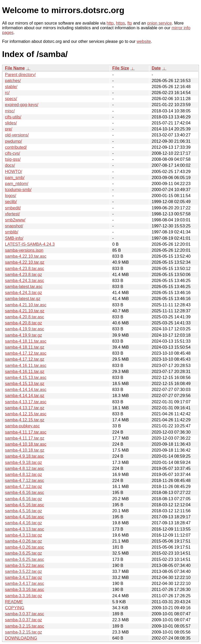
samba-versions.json (24, 250)
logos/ (11, 196)
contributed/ (16, 147)
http (110, 23)
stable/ (11, 87)
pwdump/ (13, 141)
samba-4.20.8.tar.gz (23, 323)
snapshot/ (14, 226)
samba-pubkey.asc (22, 426)
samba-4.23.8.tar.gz (23, 275)
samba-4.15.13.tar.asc (26, 378)
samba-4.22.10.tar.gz (25, 262)
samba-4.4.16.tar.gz (23, 523)
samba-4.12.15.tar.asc (26, 414)
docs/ (10, 165)
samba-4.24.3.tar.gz (23, 293)
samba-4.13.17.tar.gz (25, 408)
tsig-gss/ (13, 159)
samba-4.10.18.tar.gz (25, 450)
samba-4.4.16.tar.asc (24, 517)
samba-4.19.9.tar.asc (24, 329)
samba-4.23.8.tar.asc (24, 269)
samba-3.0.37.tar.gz (23, 620)
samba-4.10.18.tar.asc (26, 444)
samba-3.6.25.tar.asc (24, 559)
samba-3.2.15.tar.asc (24, 626)
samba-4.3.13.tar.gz (23, 535)
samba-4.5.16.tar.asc (24, 505)
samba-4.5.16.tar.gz (23, 511)
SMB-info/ (14, 238)
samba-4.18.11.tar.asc (26, 341)
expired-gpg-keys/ (22, 105)
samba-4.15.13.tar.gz (25, 384)
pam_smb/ (15, 178)
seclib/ (11, 202)
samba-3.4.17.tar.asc (24, 583)
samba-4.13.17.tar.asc (26, 402)
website (144, 41)
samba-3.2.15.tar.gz (23, 632)
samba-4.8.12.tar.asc (24, 468)
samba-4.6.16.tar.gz (23, 499)
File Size (121, 68)
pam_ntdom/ (17, 184)
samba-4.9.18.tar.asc (24, 456)
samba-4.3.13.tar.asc (24, 529)
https (121, 23)
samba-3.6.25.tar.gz (23, 553)
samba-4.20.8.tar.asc (24, 317)
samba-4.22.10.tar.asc (26, 256)
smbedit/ (13, 208)
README (14, 602)
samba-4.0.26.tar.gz (23, 541)
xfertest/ (12, 214)
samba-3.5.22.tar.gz (23, 571)
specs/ (11, 99)
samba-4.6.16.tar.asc (24, 493)
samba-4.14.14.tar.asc (26, 390)
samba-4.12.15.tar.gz (25, 420)
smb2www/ (15, 220)
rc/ (7, 93)
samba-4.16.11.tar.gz (25, 372)
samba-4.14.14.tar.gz (25, 396)
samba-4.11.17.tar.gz (25, 438)
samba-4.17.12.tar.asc (26, 353)
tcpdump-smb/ (18, 190)
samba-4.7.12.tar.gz (23, 487)
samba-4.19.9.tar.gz (23, 335)
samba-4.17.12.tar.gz (25, 359)
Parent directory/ (20, 75)
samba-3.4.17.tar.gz (23, 577)
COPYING (15, 608)
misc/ (10, 111)
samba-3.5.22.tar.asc (24, 565)
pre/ (9, 129)
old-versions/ (17, 135)
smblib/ (12, 232)
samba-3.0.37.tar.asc (24, 614)
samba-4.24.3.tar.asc (24, 281)
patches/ (13, 81)
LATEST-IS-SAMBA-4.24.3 (30, 244)
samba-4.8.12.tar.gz (23, 475)
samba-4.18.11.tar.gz (25, 347)
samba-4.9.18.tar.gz (23, 462)
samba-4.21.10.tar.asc (26, 305)
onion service (159, 23)
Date (156, 68)
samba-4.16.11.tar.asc (26, 366)
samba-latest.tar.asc (24, 287)
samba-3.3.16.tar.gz (23, 596)
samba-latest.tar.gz (23, 299)
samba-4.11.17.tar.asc (26, 432)
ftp (130, 23)
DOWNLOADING (21, 638)
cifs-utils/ (13, 117)
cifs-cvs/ (13, 153)
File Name (15, 68)
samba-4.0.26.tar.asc (24, 547)
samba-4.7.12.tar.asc (24, 481)
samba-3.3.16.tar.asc (24, 590)
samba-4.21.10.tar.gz (25, 311)
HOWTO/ (13, 172)
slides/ (11, 123)
